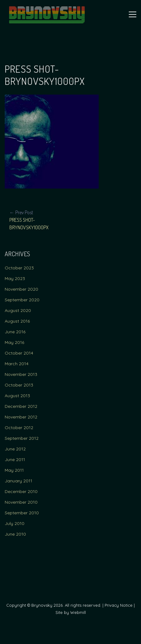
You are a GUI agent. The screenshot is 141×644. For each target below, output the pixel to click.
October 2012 (19, 428)
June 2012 (15, 449)
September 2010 (22, 513)
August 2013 (17, 396)
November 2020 (21, 289)
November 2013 (21, 374)
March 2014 (17, 364)
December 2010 (21, 491)
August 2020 (18, 310)
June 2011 (15, 460)
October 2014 (19, 353)
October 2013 (19, 385)
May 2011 (14, 470)
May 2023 (15, 278)
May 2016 (14, 342)
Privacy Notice (119, 605)
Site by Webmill (71, 612)
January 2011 (18, 481)
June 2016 (15, 332)
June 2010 (15, 534)
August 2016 (17, 321)
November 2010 (21, 502)
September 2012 (22, 438)
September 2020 (22, 300)
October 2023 (19, 268)
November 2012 (21, 417)
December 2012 (21, 406)
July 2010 (15, 523)
